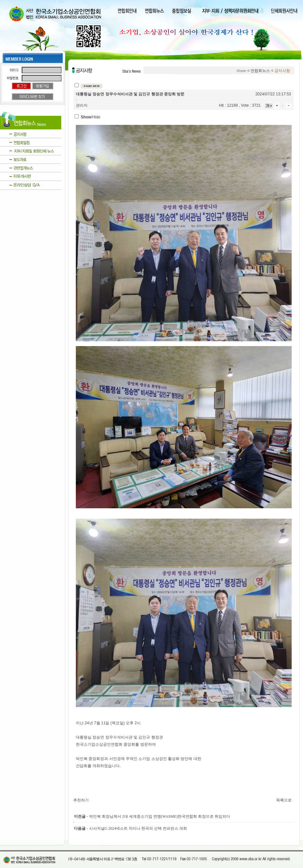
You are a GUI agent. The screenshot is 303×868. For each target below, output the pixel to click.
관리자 (82, 105)
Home (241, 71)
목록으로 (285, 800)
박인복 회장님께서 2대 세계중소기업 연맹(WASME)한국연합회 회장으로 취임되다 (160, 816)
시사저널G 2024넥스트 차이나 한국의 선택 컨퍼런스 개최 (138, 828)
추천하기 (82, 800)
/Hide (90, 117)
